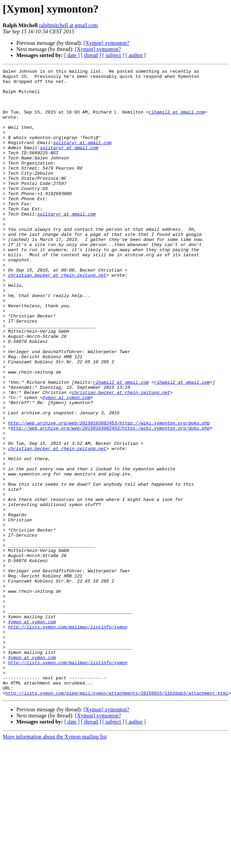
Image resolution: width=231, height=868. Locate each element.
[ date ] (72, 55)
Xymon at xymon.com (66, 464)
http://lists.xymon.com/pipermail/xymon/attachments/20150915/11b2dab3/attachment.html (117, 818)
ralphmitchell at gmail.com (69, 25)
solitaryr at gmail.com (82, 158)
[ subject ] (113, 55)
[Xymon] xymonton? (106, 43)
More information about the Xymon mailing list (55, 862)
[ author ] (136, 55)
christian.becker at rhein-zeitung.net (57, 317)
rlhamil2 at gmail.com (177, 121)
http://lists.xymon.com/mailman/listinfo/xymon (68, 739)
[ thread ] (91, 55)
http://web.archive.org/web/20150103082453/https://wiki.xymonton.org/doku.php (109, 494)
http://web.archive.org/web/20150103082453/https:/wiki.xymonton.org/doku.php (110, 500)
